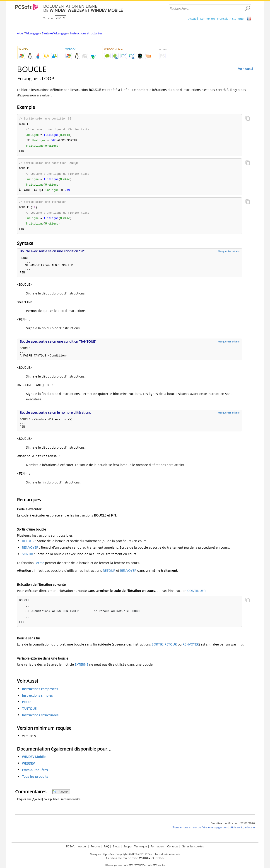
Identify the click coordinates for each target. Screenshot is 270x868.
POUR (26, 706)
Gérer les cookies (193, 846)
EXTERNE (82, 669)
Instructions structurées (86, 33)
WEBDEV (28, 768)
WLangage (32, 33)
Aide (20, 33)
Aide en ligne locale (243, 832)
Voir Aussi (246, 69)
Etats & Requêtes (35, 774)
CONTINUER (196, 595)
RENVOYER (30, 552)
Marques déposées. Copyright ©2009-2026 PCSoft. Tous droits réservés (135, 854)
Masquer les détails (229, 256)
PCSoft (70, 846)
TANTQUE (29, 713)
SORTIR (28, 558)
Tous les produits (35, 781)
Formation (157, 846)
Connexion (207, 19)
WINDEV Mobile (34, 761)
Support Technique (135, 846)
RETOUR (28, 545)
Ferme (39, 567)
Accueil (193, 19)
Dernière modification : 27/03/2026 (233, 828)
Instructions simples (37, 700)
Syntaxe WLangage (55, 33)
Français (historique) (231, 19)
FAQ (107, 846)
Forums (96, 846)
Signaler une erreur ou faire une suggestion (200, 832)
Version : (49, 18)
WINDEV (128, 865)
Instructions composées (40, 693)
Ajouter (60, 796)
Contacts (173, 846)
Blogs (116, 846)
